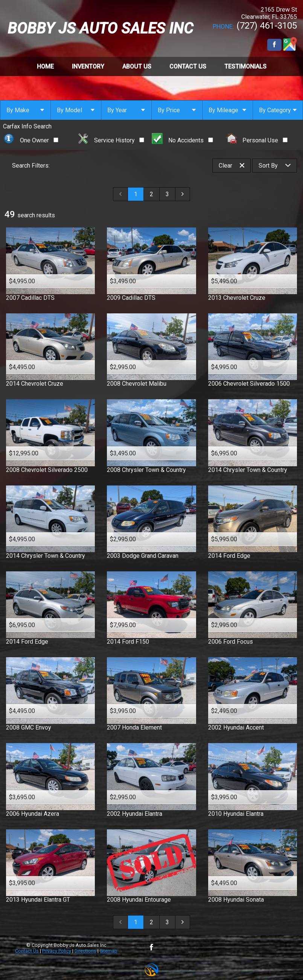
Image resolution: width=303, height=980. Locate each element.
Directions (85, 951)
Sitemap (109, 951)
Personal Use (257, 140)
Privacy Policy (57, 951)
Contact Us (27, 951)
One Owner (31, 140)
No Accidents (183, 140)
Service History (111, 140)
